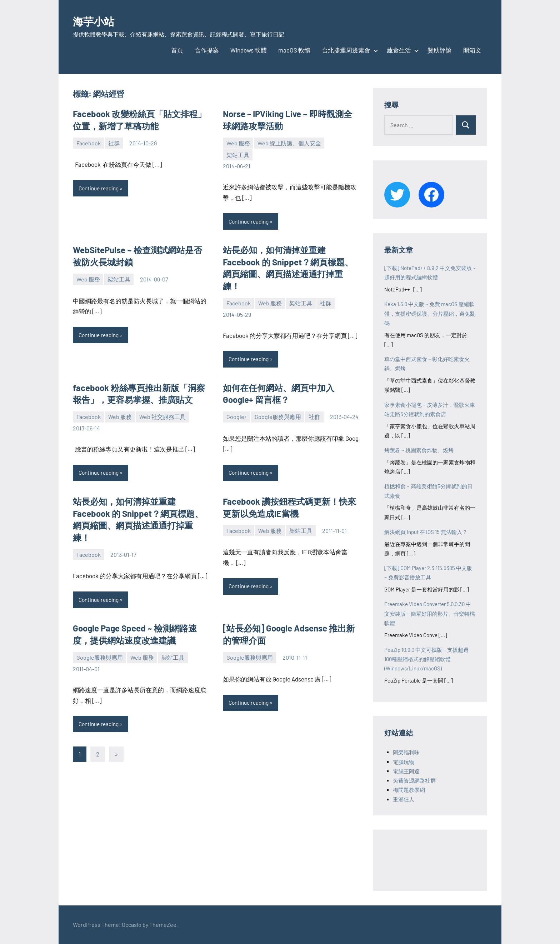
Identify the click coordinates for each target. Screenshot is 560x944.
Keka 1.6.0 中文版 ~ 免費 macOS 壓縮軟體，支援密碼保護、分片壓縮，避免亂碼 (430, 313)
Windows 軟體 (249, 50)
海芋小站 (99, 20)
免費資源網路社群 (414, 780)
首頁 (177, 50)
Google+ (237, 417)
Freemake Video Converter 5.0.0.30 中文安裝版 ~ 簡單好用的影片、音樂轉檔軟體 (430, 613)
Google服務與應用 (278, 417)
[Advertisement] (441, 859)
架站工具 (238, 155)
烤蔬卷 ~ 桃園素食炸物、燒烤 (419, 450)
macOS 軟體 (294, 50)
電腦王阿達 (406, 771)
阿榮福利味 (406, 752)
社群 (114, 143)
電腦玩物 (404, 762)
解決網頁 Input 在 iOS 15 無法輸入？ (426, 532)
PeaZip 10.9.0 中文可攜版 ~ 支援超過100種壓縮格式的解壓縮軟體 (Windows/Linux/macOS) (426, 659)
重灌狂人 (404, 799)
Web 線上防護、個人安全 (289, 143)
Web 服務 (238, 143)
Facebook (89, 143)
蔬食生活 (401, 50)
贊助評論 (440, 50)
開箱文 (472, 50)
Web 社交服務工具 (162, 417)
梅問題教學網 (409, 790)
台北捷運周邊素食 (349, 50)
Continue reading (100, 188)
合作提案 (207, 50)
